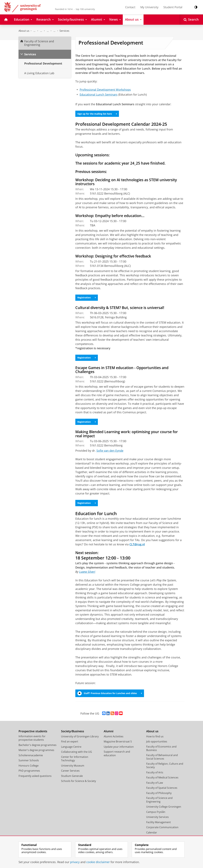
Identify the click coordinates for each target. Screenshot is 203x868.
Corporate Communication (162, 832)
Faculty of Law (155, 787)
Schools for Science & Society (79, 786)
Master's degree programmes (36, 755)
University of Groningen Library (80, 741)
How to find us (155, 741)
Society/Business (73, 736)
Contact (130, 7)
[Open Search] (191, 20)
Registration (88, 299)
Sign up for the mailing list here (100, 114)
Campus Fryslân (156, 816)
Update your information (119, 751)
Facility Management (159, 827)
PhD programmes (29, 775)
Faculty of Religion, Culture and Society (165, 770)
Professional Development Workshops (105, 90)
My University (149, 7)
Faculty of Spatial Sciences (162, 792)
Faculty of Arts (155, 777)
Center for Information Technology (75, 763)
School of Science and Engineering (48, 31)
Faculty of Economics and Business (161, 753)
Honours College (29, 770)
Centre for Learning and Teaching (54, 31)
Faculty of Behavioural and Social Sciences (162, 761)
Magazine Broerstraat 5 (118, 746)
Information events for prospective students (32, 743)
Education (41, 31)
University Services (157, 822)
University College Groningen (164, 811)
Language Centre (71, 751)
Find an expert (70, 746)
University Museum (73, 770)
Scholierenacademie (31, 760)
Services (64, 31)
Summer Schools (29, 765)
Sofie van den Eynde (110, 454)
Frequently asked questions (35, 780)
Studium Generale (72, 780)
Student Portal (173, 7)
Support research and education (117, 758)
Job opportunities (157, 746)
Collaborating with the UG (77, 756)
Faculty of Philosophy (159, 797)
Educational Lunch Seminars (99, 94)
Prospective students (33, 736)
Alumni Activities (114, 741)
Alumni (109, 736)
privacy (75, 862)
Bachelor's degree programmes (38, 749)
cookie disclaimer (98, 862)
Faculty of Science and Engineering (34, 31)
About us (24, 31)
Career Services (70, 775)
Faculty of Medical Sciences (162, 782)
